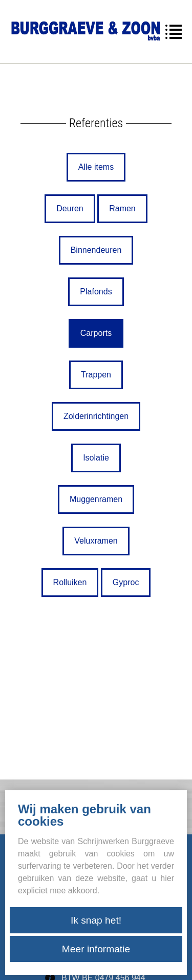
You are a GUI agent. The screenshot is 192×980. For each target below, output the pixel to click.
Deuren (70, 208)
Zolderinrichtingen (96, 416)
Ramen (122, 208)
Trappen (96, 375)
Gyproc (126, 582)
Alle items (96, 167)
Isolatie (96, 458)
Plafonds (96, 292)
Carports (96, 333)
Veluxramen (96, 541)
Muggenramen (96, 499)
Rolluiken (70, 582)
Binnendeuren (96, 250)
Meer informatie (96, 949)
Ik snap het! (96, 920)
